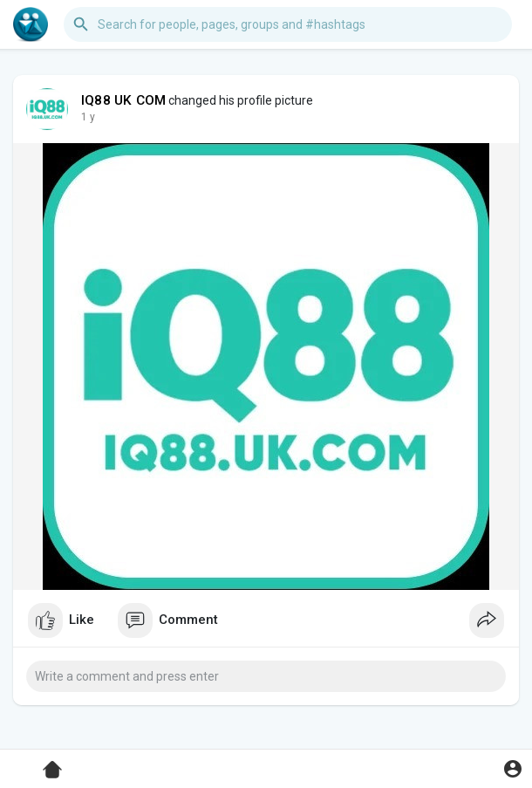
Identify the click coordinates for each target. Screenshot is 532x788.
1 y (88, 117)
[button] (288, 24)
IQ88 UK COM (123, 100)
